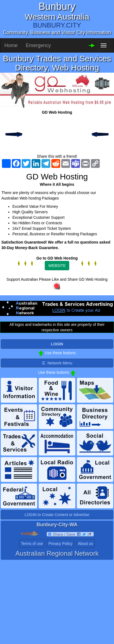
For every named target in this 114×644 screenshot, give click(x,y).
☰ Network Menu (57, 363)
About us (85, 544)
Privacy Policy (60, 544)
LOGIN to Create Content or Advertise (57, 515)
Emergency (38, 45)
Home (11, 45)
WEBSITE (57, 266)
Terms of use (32, 544)
